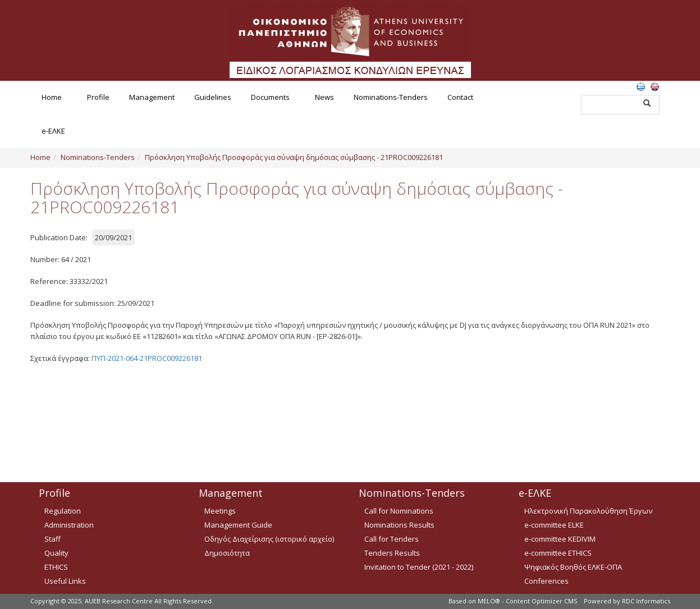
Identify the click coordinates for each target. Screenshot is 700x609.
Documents (270, 97)
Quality (56, 553)
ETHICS (56, 567)
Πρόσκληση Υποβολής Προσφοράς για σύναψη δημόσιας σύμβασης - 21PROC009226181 (294, 157)
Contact (460, 97)
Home (52, 97)
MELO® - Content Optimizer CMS (527, 601)
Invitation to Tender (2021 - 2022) (419, 567)
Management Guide (238, 525)
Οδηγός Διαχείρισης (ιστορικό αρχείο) (269, 539)
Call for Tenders (392, 539)
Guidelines (213, 97)
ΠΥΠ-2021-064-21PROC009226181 (147, 358)
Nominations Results (399, 525)
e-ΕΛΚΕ (53, 131)
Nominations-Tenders (391, 97)
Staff (52, 539)
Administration (69, 525)
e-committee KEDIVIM (560, 539)
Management (152, 97)
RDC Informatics (646, 601)
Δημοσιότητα (227, 553)
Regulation (63, 511)
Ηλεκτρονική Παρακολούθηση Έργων (588, 511)
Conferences (546, 581)
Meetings (220, 511)
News (324, 97)
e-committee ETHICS (558, 553)
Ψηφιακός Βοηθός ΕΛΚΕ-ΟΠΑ (573, 567)
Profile (98, 97)
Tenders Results (392, 553)
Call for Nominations (399, 511)
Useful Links (65, 581)
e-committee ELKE (554, 525)
